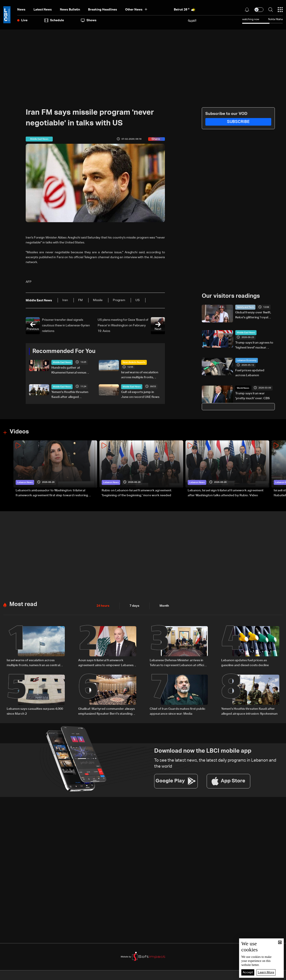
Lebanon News (25, 482)
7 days (135, 606)
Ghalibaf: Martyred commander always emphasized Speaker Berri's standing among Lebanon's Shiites (106, 712)
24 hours (103, 606)
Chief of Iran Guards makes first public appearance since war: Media (178, 711)
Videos (19, 432)
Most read (23, 604)
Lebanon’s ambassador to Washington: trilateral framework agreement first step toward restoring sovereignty (52, 493)
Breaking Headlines (103, 10)
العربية (192, 20)
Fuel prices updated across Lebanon (250, 373)
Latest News (43, 10)
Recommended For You (64, 351)
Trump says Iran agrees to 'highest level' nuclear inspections (254, 346)
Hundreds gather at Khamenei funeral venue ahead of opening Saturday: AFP (69, 371)
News (21, 10)
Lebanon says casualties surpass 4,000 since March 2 (35, 711)
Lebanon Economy (247, 360)
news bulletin (70, 10)
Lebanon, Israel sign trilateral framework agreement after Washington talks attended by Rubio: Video (226, 493)
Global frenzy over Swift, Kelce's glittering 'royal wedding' (253, 315)
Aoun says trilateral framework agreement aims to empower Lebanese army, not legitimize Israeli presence (107, 663)
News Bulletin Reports (134, 362)
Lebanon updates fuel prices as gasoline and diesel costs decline (245, 663)
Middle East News (62, 362)
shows (89, 20)
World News (243, 388)
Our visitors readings (231, 296)
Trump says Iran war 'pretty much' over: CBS (252, 396)
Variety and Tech (245, 307)
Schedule (54, 20)
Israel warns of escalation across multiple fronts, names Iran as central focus (141, 375)
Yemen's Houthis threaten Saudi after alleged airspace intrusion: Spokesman (70, 395)
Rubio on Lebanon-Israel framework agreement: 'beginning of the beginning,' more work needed (137, 493)
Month (164, 606)
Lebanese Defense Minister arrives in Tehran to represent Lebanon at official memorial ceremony (178, 663)
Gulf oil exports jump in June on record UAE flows (140, 395)
